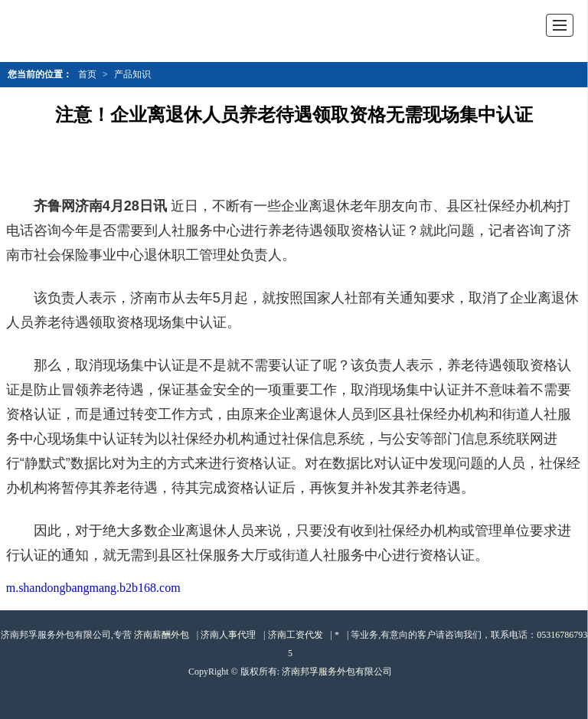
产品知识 (132, 74)
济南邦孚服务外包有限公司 (337, 672)
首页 (87, 74)
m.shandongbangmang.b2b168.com (93, 588)
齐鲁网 (54, 206)
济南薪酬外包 (162, 635)
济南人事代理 (228, 635)
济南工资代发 (296, 635)
